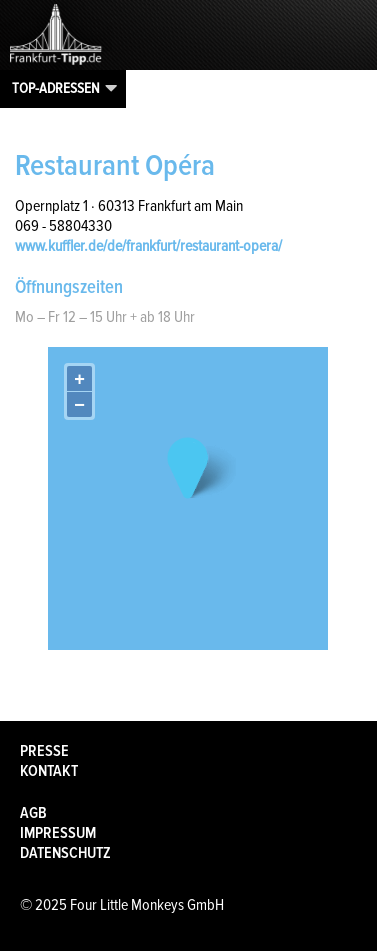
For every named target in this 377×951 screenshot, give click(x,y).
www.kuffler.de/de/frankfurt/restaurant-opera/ (148, 246)
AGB (33, 813)
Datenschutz (65, 853)
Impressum (58, 833)
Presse (44, 751)
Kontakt (49, 771)
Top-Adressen (56, 88)
